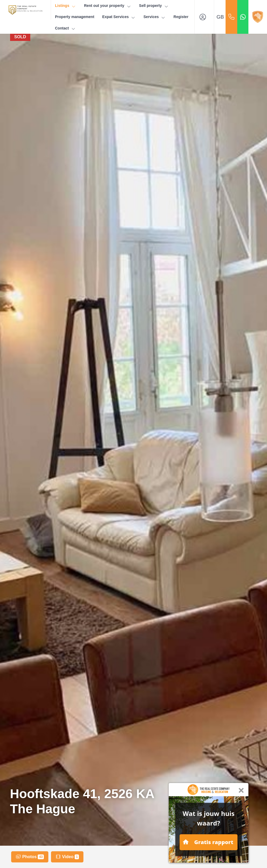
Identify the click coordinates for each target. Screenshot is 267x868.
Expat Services (119, 17)
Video (67, 857)
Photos (30, 857)
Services (154, 17)
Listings (65, 6)
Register (181, 17)
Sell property (154, 6)
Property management (75, 17)
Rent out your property (107, 6)
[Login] (204, 17)
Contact (65, 28)
